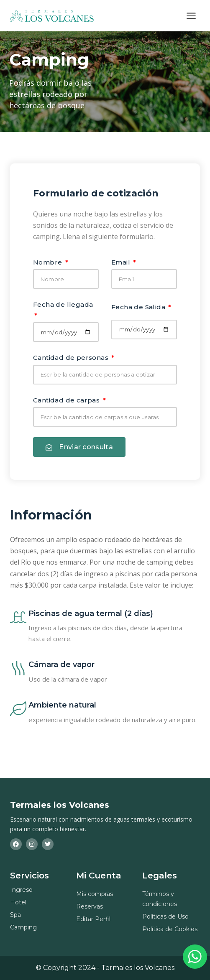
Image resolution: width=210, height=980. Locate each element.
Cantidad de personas (72, 358)
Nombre (49, 262)
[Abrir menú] (191, 16)
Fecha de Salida (139, 307)
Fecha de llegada (63, 304)
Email (122, 262)
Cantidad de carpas (67, 400)
